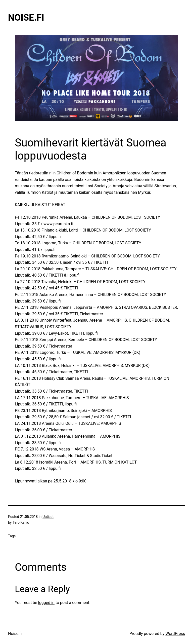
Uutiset (48, 517)
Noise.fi (26, 18)
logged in (46, 603)
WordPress (175, 634)
